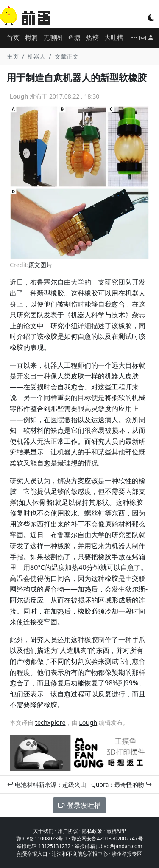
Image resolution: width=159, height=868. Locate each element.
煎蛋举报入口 (32, 854)
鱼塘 (74, 37)
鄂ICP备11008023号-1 (42, 838)
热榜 (92, 37)
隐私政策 (92, 831)
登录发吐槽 (79, 805)
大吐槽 (114, 37)
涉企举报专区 (127, 854)
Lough (19, 96)
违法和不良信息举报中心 (80, 854)
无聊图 (53, 37)
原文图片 (40, 265)
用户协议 (68, 831)
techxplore (50, 723)
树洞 (31, 37)
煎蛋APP (116, 831)
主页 (13, 56)
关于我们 (43, 831)
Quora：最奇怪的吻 (121, 785)
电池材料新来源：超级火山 (47, 785)
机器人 (36, 56)
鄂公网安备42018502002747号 (107, 838)
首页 (13, 37)
